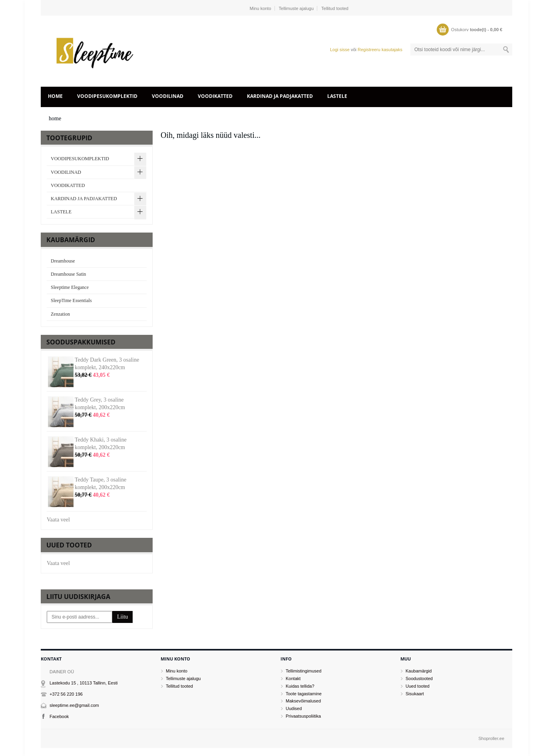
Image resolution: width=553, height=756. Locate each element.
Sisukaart (415, 694)
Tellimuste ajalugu (296, 8)
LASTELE (337, 96)
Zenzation (60, 314)
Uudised (294, 708)
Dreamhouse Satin (68, 274)
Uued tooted (418, 686)
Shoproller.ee (491, 738)
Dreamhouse (63, 261)
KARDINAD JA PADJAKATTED (280, 96)
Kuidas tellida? (300, 686)
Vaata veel (58, 520)
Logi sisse (340, 50)
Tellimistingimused (303, 671)
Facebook (59, 716)
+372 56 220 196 (66, 694)
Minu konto (261, 8)
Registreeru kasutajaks (380, 50)
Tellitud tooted (335, 8)
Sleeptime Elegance (70, 287)
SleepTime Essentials (71, 300)
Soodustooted (419, 678)
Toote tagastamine (304, 694)
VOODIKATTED (215, 96)
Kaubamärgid (419, 671)
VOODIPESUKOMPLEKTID (107, 96)
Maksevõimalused (303, 701)
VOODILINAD (168, 96)
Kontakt (293, 678)
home (55, 96)
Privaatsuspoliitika (303, 716)
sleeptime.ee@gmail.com (74, 705)
